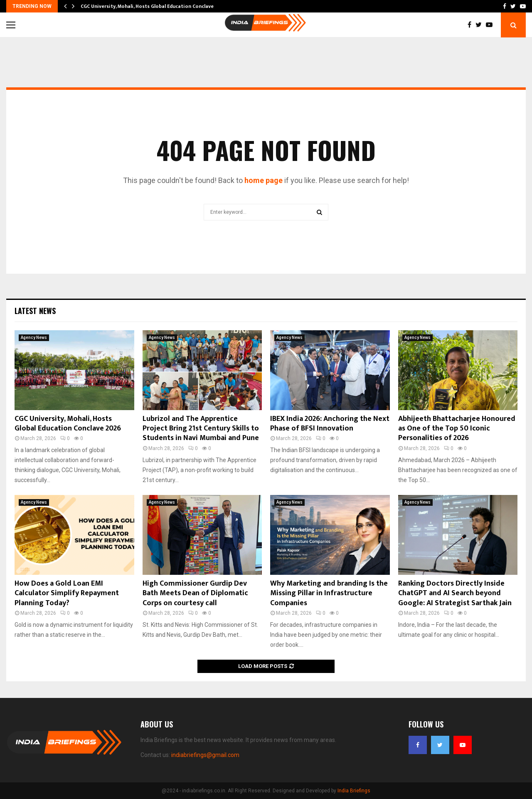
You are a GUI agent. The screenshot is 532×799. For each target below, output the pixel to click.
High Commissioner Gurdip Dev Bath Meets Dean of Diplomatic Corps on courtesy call (195, 593)
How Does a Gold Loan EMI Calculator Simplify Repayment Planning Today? (67, 593)
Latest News (35, 311)
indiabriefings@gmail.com (205, 755)
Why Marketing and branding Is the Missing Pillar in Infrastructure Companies (329, 593)
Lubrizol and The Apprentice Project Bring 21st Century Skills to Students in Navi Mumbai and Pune (201, 429)
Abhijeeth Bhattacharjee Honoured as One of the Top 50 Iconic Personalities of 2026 (457, 429)
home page (264, 180)
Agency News (34, 338)
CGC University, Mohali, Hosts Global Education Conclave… (149, 6)
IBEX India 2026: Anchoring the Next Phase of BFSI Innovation (330, 424)
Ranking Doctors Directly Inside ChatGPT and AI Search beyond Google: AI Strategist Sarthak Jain (455, 593)
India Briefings (354, 791)
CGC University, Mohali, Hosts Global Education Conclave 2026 (68, 424)
